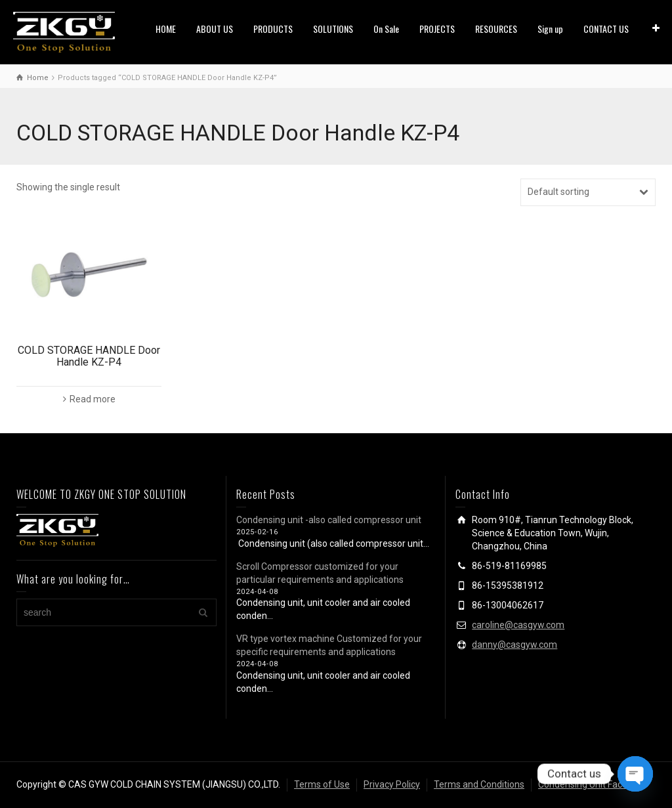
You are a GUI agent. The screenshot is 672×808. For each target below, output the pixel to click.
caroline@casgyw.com (518, 625)
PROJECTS (437, 29)
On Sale (386, 29)
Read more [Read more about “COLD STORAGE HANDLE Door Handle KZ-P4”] (93, 399)
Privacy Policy (392, 784)
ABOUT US (215, 29)
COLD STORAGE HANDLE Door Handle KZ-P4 (89, 356)
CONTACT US (606, 29)
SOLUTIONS (333, 29)
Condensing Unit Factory (588, 784)
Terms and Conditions (479, 784)
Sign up (550, 29)
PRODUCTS (273, 29)
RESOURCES (496, 29)
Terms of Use (322, 784)
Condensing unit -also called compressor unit (329, 520)
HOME (166, 29)
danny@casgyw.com (514, 645)
